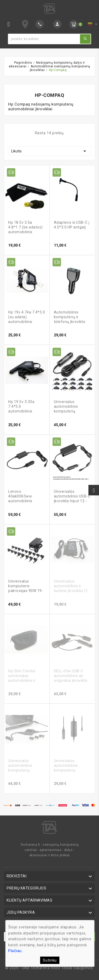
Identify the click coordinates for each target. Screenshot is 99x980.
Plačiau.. (16, 951)
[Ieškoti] (44, 39)
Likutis (49, 151)
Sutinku (50, 960)
